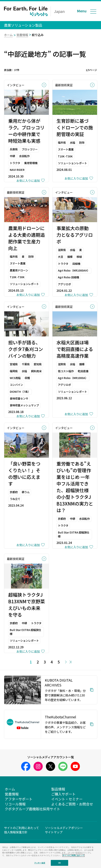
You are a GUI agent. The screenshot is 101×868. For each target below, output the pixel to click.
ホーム (8, 35)
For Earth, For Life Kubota (26, 11)
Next (66, 662)
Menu (82, 11)
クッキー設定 (40, 864)
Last (70, 662)
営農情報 (22, 35)
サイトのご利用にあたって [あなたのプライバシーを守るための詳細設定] (73, 857)
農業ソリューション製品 (23, 25)
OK (59, 864)
